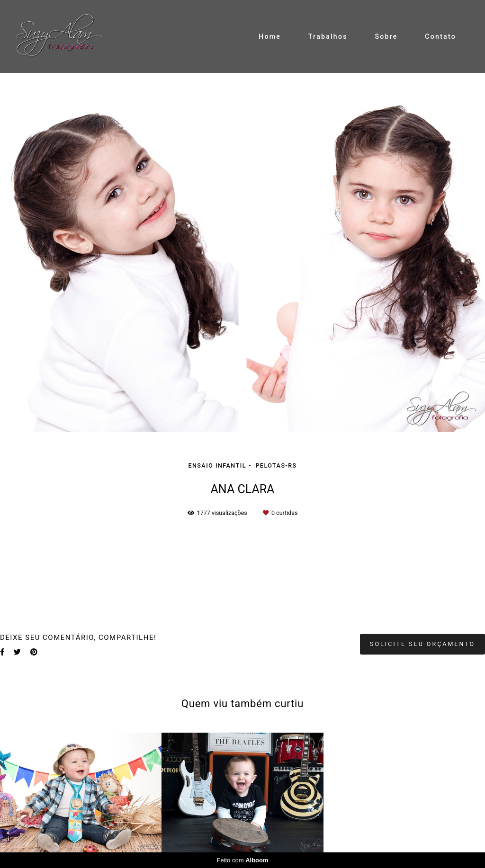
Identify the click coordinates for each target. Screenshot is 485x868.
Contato (440, 36)
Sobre (386, 36)
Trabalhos (328, 36)
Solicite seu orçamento (422, 644)
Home (270, 36)
